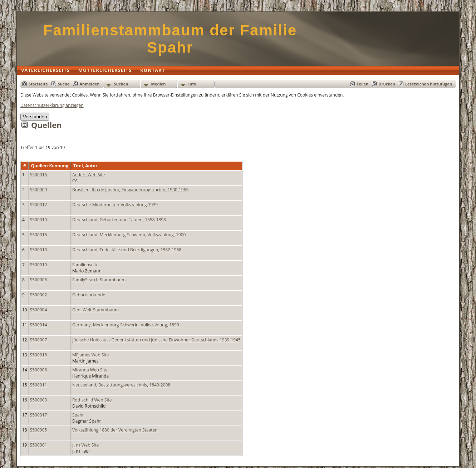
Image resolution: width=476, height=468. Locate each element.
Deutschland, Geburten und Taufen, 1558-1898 (119, 220)
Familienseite (85, 265)
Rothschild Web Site (92, 400)
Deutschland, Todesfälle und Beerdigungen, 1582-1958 (127, 250)
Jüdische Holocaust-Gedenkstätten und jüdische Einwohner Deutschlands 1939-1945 (156, 340)
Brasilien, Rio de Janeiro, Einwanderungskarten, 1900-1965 (130, 190)
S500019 (39, 265)
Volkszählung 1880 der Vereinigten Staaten (115, 430)
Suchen (121, 84)
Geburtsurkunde (89, 295)
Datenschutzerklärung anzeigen (52, 105)
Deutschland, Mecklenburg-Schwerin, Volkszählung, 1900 (129, 235)
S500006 (39, 370)
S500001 (39, 445)
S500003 (39, 400)
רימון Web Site (85, 445)
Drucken (387, 84)
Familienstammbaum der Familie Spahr (170, 39)
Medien (159, 84)
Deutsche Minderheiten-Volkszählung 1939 (115, 205)
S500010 (39, 220)
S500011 (39, 385)
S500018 (39, 355)
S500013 (39, 250)
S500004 (39, 310)
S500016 (39, 175)
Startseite (38, 84)
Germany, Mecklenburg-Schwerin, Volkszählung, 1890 (126, 325)
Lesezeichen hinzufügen (429, 84)
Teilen (362, 84)
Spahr (78, 415)
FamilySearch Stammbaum (99, 280)
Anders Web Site (89, 175)
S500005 (39, 430)
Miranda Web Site (90, 370)
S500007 (39, 340)
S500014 (39, 325)
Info (192, 84)
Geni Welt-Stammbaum (95, 310)
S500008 (39, 280)
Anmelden (89, 84)
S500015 (39, 235)
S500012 (39, 205)
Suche (64, 84)
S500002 (39, 295)
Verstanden (35, 117)
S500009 (39, 190)
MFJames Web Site (90, 355)
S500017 (39, 415)
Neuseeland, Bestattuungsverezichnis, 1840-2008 (121, 385)
